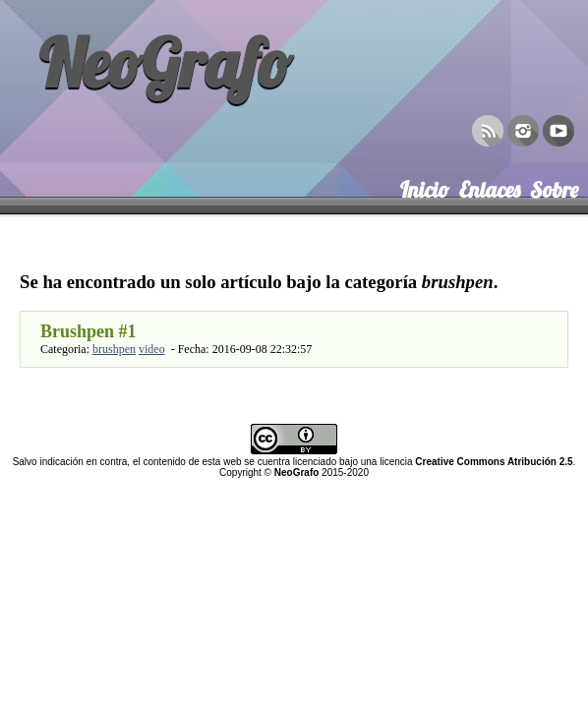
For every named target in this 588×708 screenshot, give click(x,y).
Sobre (554, 186)
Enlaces (490, 186)
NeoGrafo (165, 62)
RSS (488, 129)
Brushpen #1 (88, 331)
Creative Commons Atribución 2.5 (494, 462)
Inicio (425, 186)
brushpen (114, 349)
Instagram (523, 129)
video (152, 349)
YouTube (559, 129)
